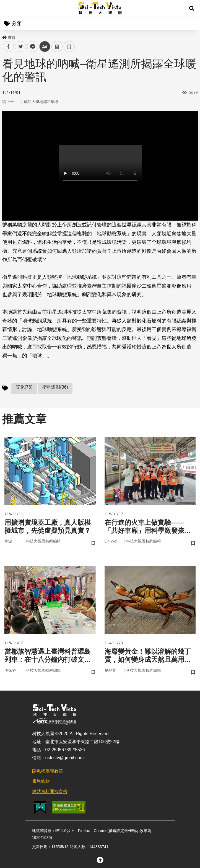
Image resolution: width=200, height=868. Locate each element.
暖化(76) (24, 387)
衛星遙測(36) (55, 387)
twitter (21, 47)
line (31, 47)
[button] (192, 8)
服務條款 (41, 781)
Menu (8, 8)
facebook (8, 47)
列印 (57, 46)
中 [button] (45, 47)
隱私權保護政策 (48, 771)
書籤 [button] (69, 46)
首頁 (9, 37)
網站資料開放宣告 (50, 791)
